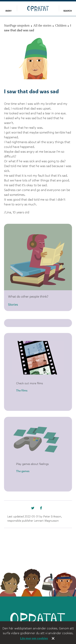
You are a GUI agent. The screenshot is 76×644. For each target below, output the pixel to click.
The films (22, 391)
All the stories (42, 25)
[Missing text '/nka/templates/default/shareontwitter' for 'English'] (42, 509)
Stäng (53, 639)
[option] (38, 58)
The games (23, 471)
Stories (13, 305)
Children (61, 25)
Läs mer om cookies (34, 638)
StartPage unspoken (17, 25)
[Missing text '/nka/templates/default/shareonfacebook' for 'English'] (34, 509)
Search (68, 11)
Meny (9, 11)
